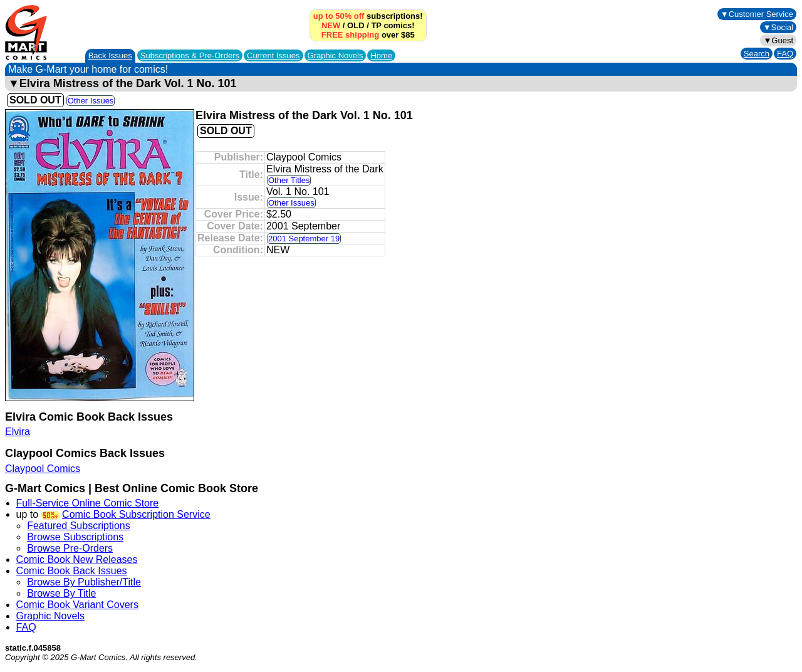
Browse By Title (61, 593)
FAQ (785, 54)
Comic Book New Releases (77, 559)
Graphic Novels (336, 55)
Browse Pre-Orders (70, 548)
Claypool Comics (43, 469)
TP (376, 25)
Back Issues (110, 55)
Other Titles (289, 180)
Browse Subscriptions (75, 537)
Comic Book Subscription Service (136, 514)
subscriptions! (368, 16)
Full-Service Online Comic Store (88, 503)
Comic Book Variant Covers (77, 605)
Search (757, 54)
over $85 (368, 35)
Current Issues (273, 55)
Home (381, 55)
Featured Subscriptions (79, 526)
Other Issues (91, 101)
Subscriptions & (190, 55)
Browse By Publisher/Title (84, 582)
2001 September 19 (304, 239)
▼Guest (778, 40)
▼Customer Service (757, 14)
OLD (356, 25)
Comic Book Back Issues (72, 571)
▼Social (778, 27)
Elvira (18, 432)
